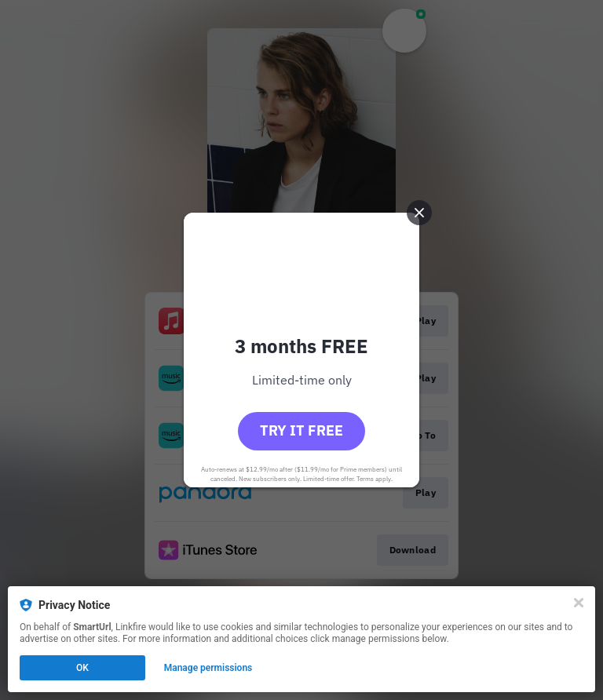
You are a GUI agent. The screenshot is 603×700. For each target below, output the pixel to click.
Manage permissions (208, 668)
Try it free (301, 430)
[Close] (579, 603)
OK (82, 668)
